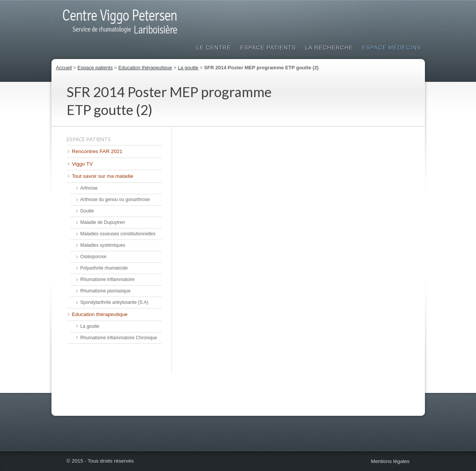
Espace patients (268, 47)
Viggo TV (83, 164)
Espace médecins (391, 47)
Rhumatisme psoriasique (106, 291)
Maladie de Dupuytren (103, 222)
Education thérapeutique (145, 68)
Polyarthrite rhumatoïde (104, 268)
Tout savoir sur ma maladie (103, 176)
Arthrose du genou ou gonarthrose (115, 200)
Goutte (87, 211)
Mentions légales (390, 461)
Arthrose (89, 188)
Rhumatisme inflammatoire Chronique (119, 338)
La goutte (188, 68)
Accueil (64, 68)
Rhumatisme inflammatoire (108, 279)
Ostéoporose (94, 257)
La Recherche (329, 47)
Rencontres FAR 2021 (97, 151)
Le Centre (214, 47)
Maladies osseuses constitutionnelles (118, 234)
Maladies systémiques (103, 245)
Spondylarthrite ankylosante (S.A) (115, 302)
